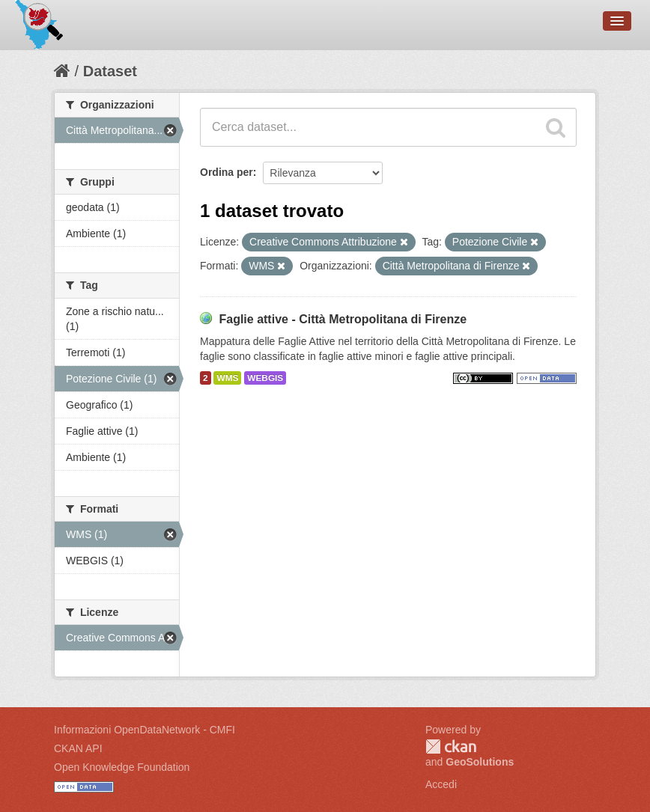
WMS (227, 378)
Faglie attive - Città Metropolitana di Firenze (343, 319)
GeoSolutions (480, 762)
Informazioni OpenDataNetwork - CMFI (145, 730)
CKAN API (78, 748)
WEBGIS (265, 378)
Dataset (110, 71)
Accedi (441, 784)
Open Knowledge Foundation (122, 767)
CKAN (451, 747)
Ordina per (227, 172)
